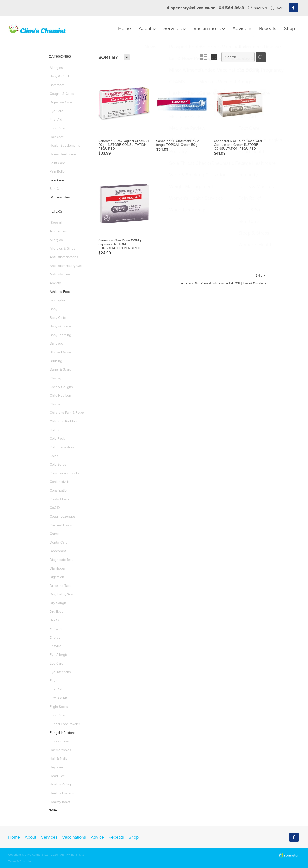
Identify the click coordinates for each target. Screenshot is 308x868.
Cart (278, 8)
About (147, 28)
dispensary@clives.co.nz (191, 8)
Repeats (268, 28)
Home (125, 28)
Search (257, 8)
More (53, 810)
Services (175, 28)
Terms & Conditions (21, 861)
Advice (242, 28)
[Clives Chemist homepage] (37, 29)
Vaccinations (209, 28)
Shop (289, 28)
